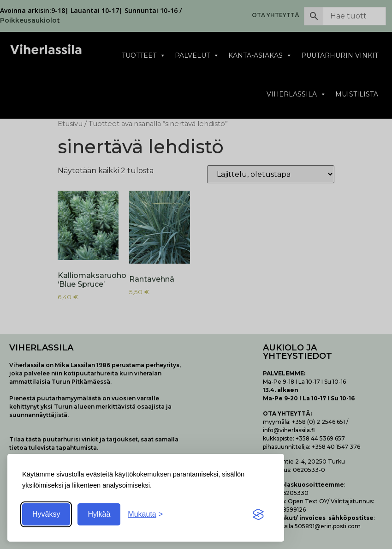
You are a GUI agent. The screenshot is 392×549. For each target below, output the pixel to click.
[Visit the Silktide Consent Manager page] (258, 514)
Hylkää (99, 514)
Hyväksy (46, 514)
